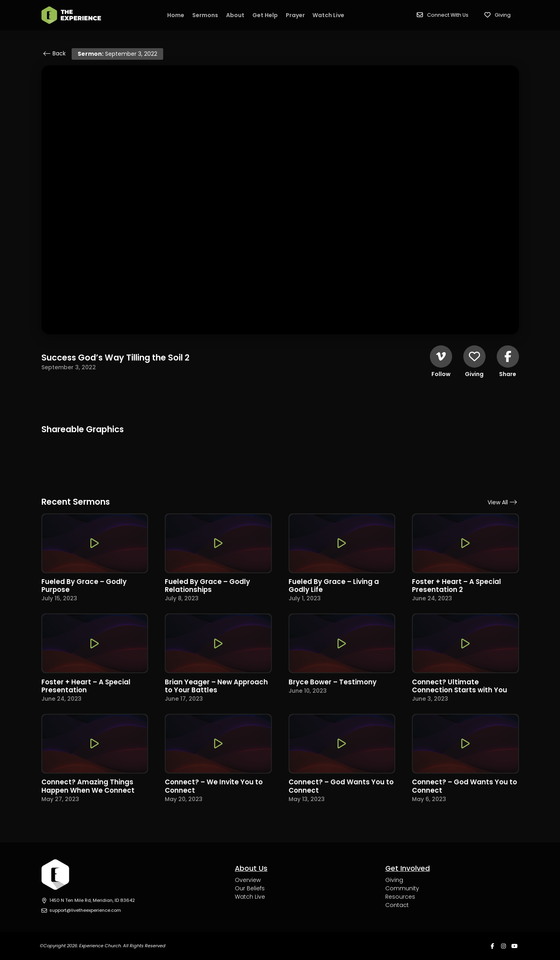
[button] (443, 15)
